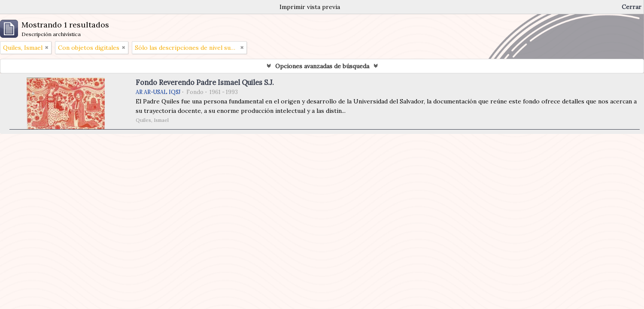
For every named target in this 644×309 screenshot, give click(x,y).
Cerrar (632, 7)
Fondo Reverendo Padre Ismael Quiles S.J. (205, 82)
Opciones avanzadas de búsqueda (322, 66)
